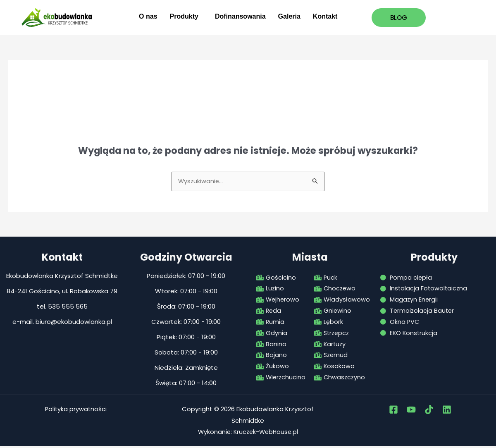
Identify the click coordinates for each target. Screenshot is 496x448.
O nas (148, 16)
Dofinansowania (240, 16)
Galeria (289, 16)
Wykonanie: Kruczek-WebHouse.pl (248, 434)
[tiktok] (429, 411)
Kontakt (325, 16)
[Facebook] (393, 411)
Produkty (184, 16)
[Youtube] (411, 411)
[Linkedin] (447, 411)
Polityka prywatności (76, 411)
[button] (186, 17)
